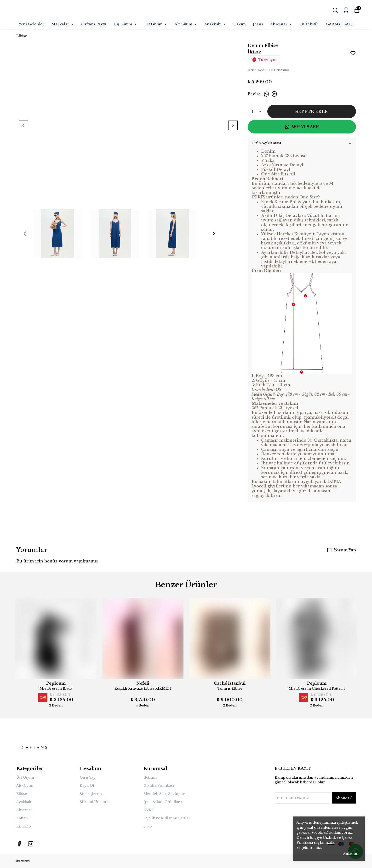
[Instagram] (31, 844)
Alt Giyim (186, 24)
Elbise (22, 36)
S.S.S (148, 826)
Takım (240, 24)
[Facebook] (19, 844)
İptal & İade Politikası (163, 802)
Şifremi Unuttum (95, 802)
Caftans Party (94, 24)
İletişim (150, 777)
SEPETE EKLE (312, 111)
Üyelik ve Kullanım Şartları (168, 818)
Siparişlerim (91, 794)
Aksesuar (281, 24)
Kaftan (22, 818)
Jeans (258, 24)
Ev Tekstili (309, 24)
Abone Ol (344, 798)
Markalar (63, 24)
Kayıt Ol (87, 786)
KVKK (149, 810)
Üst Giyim (156, 24)
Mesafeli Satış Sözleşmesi (166, 794)
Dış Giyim (125, 24)
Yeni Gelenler (31, 24)
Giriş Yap (88, 777)
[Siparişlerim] (346, 10)
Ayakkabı (215, 24)
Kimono (24, 826)
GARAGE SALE (340, 24)
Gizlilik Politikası (159, 786)
